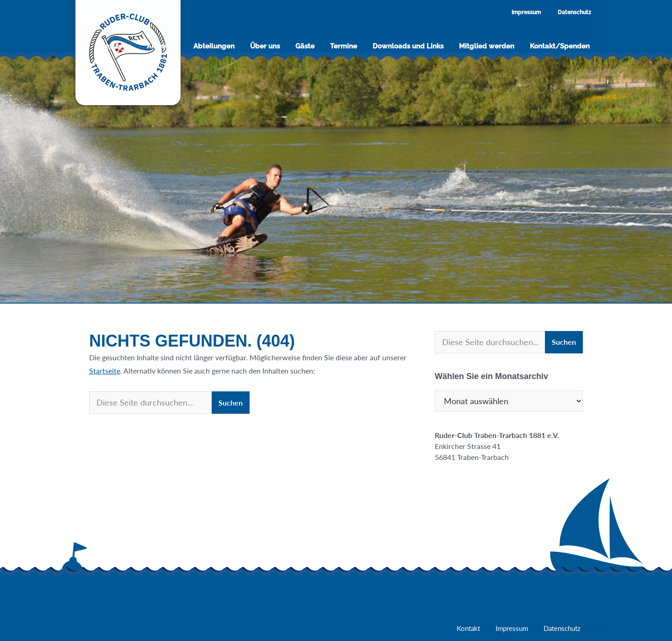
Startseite (105, 371)
